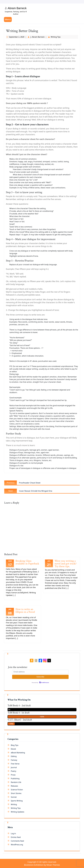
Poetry (14, 771)
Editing (14, 756)
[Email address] (40, 672)
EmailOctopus (45, 683)
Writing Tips (56, 37)
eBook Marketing (18, 753)
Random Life (16, 782)
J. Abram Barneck (16, 8)
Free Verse (15, 764)
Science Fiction (17, 790)
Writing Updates (17, 812)
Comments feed (17, 841)
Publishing (15, 779)
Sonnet (14, 797)
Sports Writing (17, 801)
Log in (13, 833)
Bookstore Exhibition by (42, 865)
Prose (13, 775)
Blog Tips (15, 745)
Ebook (13, 749)
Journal (14, 767)
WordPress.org (17, 845)
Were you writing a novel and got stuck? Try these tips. (66, 564)
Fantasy (14, 760)
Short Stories (16, 793)
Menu (8, 19)
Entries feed (16, 837)
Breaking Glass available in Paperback (27, 562)
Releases (14, 786)
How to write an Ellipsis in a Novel (25, 611)
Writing (14, 804)
